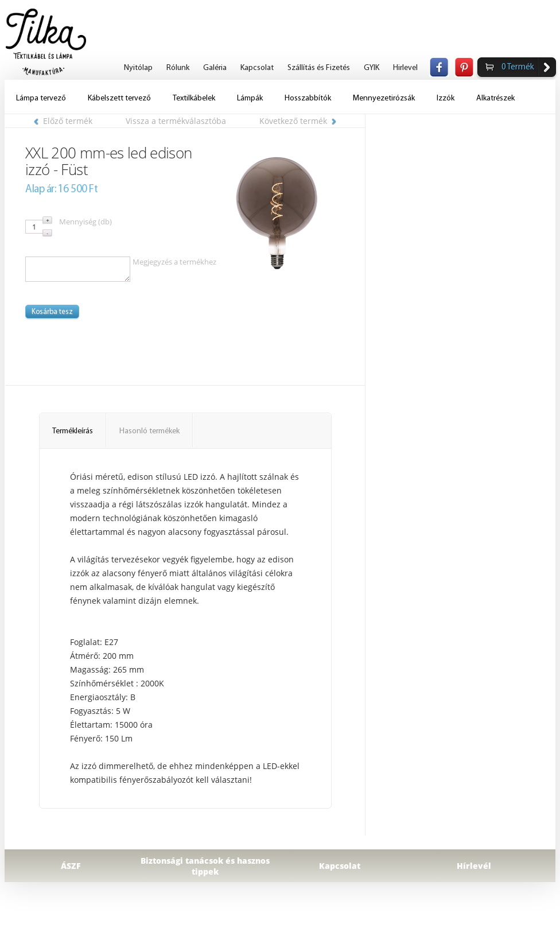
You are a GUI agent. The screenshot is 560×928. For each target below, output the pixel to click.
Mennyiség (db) (85, 222)
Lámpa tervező (41, 98)
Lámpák (250, 98)
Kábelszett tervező (119, 98)
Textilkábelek (194, 98)
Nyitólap (138, 68)
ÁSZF (71, 866)
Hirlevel (405, 68)
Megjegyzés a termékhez (174, 262)
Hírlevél (474, 866)
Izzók (446, 98)
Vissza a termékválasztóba (176, 121)
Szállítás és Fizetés (319, 68)
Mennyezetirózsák (384, 98)
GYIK (372, 68)
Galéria (215, 68)
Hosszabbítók (308, 98)
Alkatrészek (495, 98)
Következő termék (298, 121)
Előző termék (63, 121)
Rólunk (178, 68)
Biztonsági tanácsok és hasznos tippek (205, 866)
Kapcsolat (257, 68)
